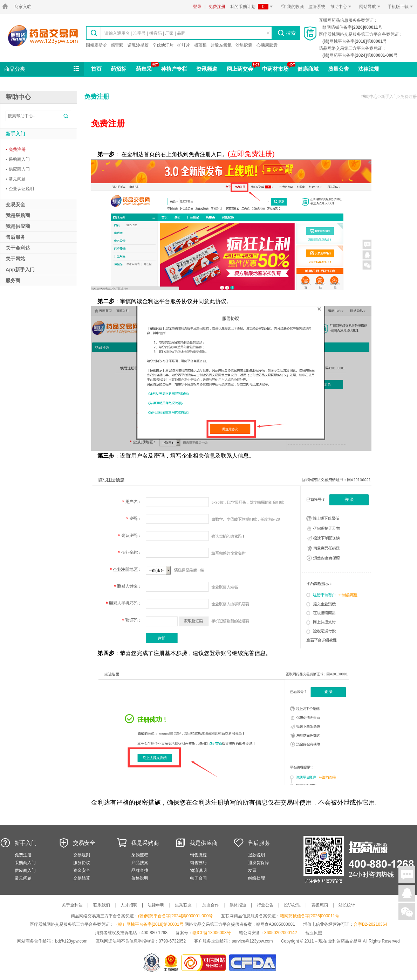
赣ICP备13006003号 (211, 933)
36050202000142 (281, 933)
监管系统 (317, 7)
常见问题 (16, 179)
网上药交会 (240, 69)
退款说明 (257, 855)
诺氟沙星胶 (138, 45)
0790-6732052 (173, 941)
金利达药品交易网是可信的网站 (205, 963)
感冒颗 (117, 45)
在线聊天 (407, 875)
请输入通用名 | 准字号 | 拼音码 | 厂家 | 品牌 (145, 33)
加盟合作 (211, 905)
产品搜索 (140, 863)
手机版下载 (401, 7)
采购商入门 (18, 159)
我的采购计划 (253, 7)
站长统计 (347, 905)
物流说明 (198, 870)
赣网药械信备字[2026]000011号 (310, 916)
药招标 (119, 69)
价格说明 (140, 878)
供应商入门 (18, 169)
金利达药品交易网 (43, 36)
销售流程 (198, 855)
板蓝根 (200, 45)
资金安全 (82, 870)
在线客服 (407, 893)
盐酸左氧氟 (221, 45)
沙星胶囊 (244, 45)
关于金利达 (72, 905)
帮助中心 (342, 7)
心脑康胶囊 (267, 45)
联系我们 (102, 905)
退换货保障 (259, 863)
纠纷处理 (257, 878)
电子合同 (198, 878)
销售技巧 (198, 863)
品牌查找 (140, 870)
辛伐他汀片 (163, 45)
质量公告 (339, 69)
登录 (197, 7)
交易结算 (82, 878)
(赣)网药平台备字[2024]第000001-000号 (175, 916)
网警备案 (152, 963)
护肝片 (184, 45)
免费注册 (217, 7)
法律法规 (369, 69)
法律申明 (156, 905)
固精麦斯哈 (96, 45)
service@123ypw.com (252, 941)
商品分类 (42, 69)
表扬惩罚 (320, 905)
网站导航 (371, 7)
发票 (252, 870)
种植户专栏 (174, 69)
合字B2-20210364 (370, 924)
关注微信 (407, 912)
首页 (96, 69)
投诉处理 (292, 905)
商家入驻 (23, 7)
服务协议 (82, 863)
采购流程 (140, 855)
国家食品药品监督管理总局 (252, 963)
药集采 (144, 69)
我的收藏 (292, 7)
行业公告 (265, 905)
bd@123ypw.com (71, 941)
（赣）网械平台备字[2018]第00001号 (149, 924)
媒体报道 (238, 905)
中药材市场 (275, 69)
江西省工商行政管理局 (172, 963)
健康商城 (308, 69)
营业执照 (314, 933)
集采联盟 (183, 905)
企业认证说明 (20, 189)
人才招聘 (129, 905)
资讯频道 (207, 69)
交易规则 (82, 855)
